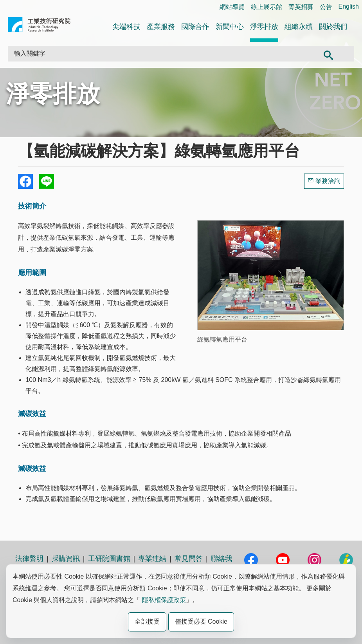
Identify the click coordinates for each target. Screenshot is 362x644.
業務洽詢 (328, 181)
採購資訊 (66, 559)
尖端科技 (126, 27)
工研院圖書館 (109, 559)
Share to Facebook (25, 181)
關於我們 (333, 27)
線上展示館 (267, 7)
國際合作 (195, 27)
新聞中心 (230, 27)
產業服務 (161, 27)
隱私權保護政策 (164, 600)
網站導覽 (232, 7)
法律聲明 (29, 559)
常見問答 (189, 559)
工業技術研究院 (39, 26)
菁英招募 (301, 7)
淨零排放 (264, 27)
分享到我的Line (47, 181)
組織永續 (299, 27)
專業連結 (152, 559)
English (349, 6)
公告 (326, 7)
